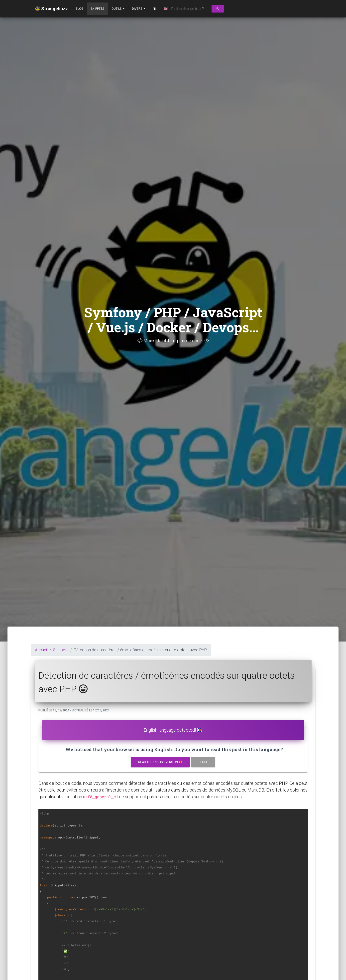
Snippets (97, 9)
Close (203, 762)
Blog (79, 9)
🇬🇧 (166, 9)
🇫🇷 (155, 9)
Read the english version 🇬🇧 (160, 762)
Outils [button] (117, 9)
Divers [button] (137, 9)
